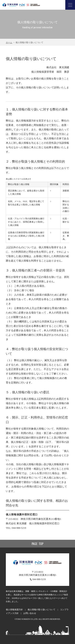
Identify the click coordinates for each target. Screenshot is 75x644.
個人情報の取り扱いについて (41, 610)
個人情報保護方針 (14, 610)
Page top (38, 544)
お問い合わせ (30, 613)
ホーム (9, 42)
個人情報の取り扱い (46, 637)
